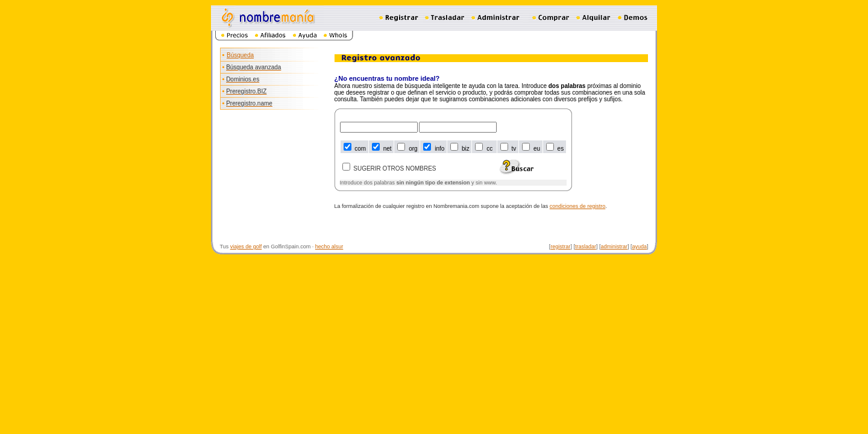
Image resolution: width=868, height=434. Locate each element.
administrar (614, 247)
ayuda (639, 247)
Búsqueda (240, 55)
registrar (560, 247)
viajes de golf (246, 247)
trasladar (586, 247)
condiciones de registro (578, 206)
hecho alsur (329, 247)
